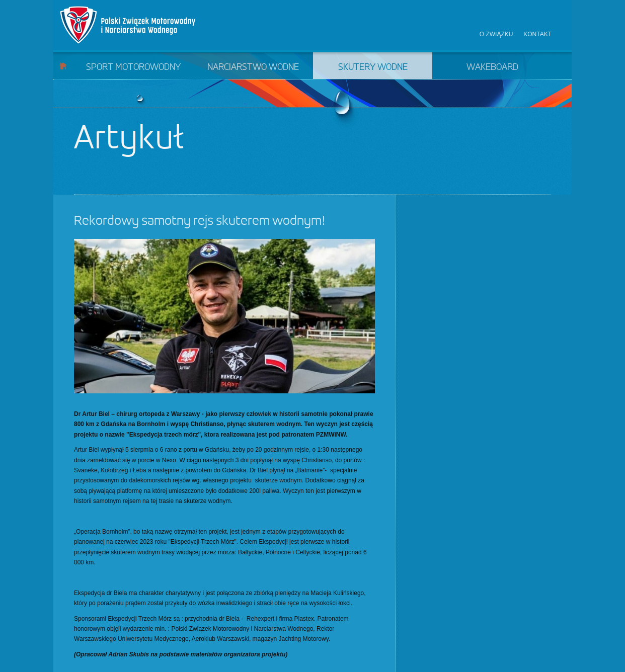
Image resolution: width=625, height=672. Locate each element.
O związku (496, 34)
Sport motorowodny (133, 67)
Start (63, 66)
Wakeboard (492, 67)
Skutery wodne (373, 67)
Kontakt (537, 34)
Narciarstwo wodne (253, 67)
